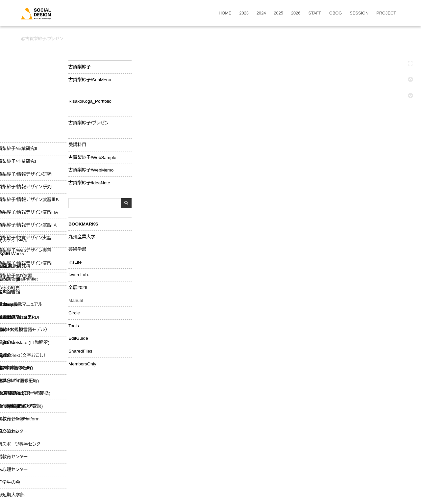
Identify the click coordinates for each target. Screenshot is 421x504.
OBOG (335, 13)
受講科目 (77, 145)
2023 (244, 13)
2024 (261, 13)
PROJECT (386, 13)
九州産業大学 (82, 237)
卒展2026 (78, 288)
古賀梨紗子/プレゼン (44, 39)
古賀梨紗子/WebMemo (91, 170)
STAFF (315, 13)
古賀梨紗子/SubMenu (90, 80)
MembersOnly (82, 364)
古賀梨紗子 (80, 67)
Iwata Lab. (79, 275)
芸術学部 (77, 250)
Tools (74, 326)
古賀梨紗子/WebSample (92, 158)
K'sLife (75, 262)
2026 (296, 13)
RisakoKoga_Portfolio (90, 101)
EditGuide (78, 338)
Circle (74, 313)
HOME (225, 13)
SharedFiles (80, 351)
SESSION (359, 13)
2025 (278, 13)
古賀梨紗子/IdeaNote (89, 183)
